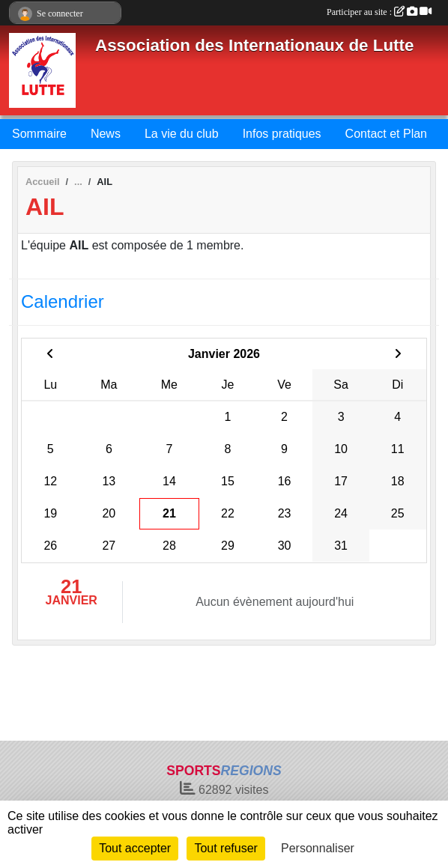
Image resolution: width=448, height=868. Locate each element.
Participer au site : (379, 12)
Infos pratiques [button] (282, 134)
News (106, 134)
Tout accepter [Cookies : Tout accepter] (135, 848)
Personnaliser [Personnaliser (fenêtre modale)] (318, 848)
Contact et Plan (386, 134)
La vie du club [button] (182, 134)
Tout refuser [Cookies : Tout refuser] (225, 848)
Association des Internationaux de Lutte (255, 45)
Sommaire (39, 134)
